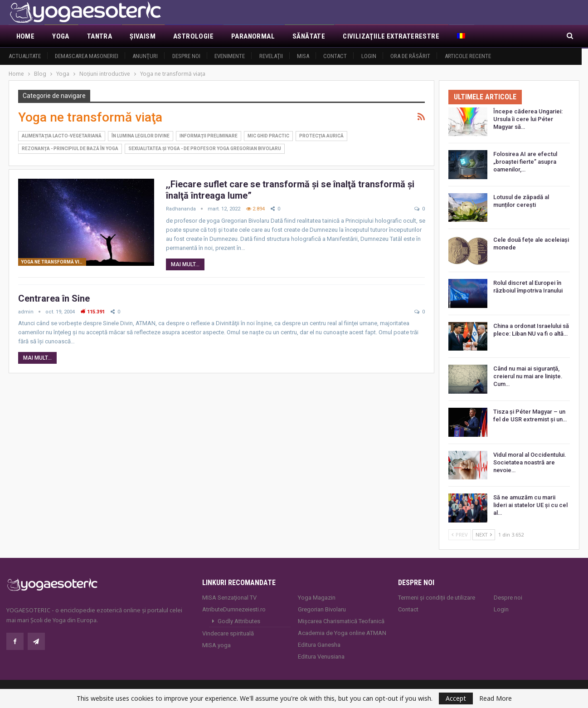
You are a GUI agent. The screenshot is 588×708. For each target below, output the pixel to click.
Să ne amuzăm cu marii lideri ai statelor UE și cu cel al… (530, 505)
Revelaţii (271, 56)
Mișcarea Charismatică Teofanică (341, 621)
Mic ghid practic (268, 136)
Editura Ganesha (319, 645)
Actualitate (25, 56)
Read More (496, 698)
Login (369, 56)
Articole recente (468, 56)
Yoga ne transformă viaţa (53, 262)
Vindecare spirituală (228, 633)
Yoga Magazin (317, 598)
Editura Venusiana (321, 657)
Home (26, 36)
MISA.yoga (216, 645)
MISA (303, 56)
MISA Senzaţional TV (229, 598)
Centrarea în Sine (54, 298)
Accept (456, 698)
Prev (460, 535)
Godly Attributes (239, 621)
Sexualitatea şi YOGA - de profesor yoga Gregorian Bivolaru (205, 149)
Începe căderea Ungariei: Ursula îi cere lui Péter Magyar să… (528, 119)
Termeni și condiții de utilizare (437, 598)
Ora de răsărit (410, 56)
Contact (335, 56)
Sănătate (309, 36)
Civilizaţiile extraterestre (391, 36)
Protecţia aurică (321, 136)
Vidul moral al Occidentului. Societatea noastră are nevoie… (530, 462)
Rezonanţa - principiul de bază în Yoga (70, 149)
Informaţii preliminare (209, 136)
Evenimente (230, 56)
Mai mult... (185, 264)
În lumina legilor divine (141, 136)
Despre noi (186, 56)
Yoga (61, 36)
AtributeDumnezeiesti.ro (234, 609)
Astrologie (193, 36)
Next (484, 535)
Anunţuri (145, 56)
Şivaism (143, 36)
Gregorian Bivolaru (322, 609)
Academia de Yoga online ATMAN (342, 633)
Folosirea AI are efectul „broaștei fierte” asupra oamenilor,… (525, 162)
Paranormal (253, 36)
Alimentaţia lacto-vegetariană (62, 136)
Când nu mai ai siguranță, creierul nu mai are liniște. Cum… (528, 376)
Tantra (100, 36)
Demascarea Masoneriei (87, 56)
